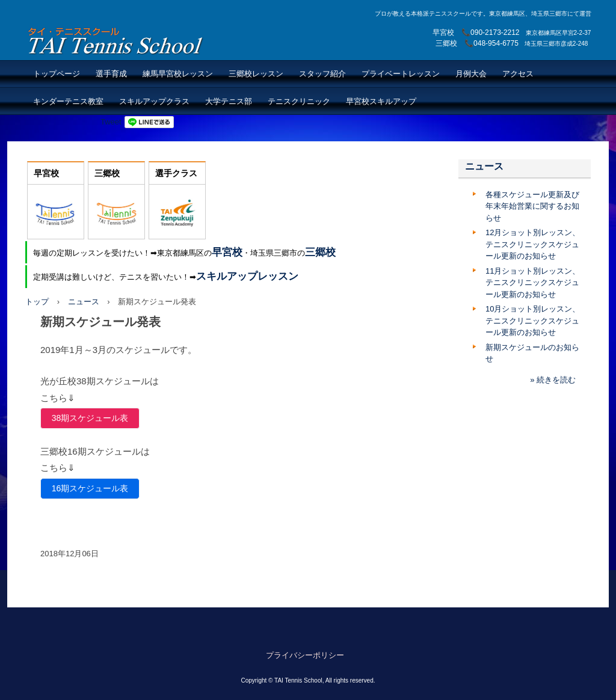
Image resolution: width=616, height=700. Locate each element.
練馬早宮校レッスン (178, 74)
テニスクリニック (299, 101)
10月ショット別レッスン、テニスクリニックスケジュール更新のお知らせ (533, 321)
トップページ (57, 74)
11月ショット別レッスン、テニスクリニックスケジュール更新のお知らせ (533, 283)
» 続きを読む (553, 380)
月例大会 (471, 74)
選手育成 (111, 74)
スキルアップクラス (154, 101)
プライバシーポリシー (305, 655)
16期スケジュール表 (90, 488)
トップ (37, 302)
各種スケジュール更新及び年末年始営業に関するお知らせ (532, 206)
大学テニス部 (229, 101)
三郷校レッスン (256, 74)
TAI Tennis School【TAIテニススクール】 (116, 41)
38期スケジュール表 (90, 418)
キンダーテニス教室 (68, 101)
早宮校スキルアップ (381, 101)
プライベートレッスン (401, 74)
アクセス (518, 74)
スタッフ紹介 (322, 74)
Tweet (111, 122)
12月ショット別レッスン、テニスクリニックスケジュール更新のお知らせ (533, 244)
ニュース (84, 302)
